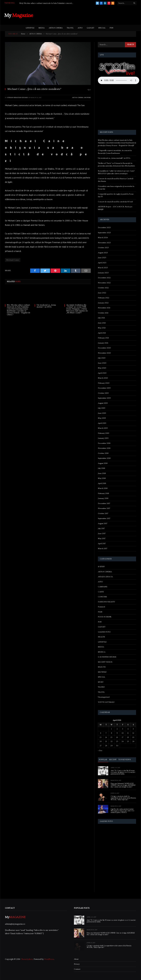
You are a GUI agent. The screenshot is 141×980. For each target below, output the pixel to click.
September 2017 (104, 518)
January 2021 (103, 343)
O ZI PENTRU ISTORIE (107, 657)
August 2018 (103, 463)
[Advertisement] (87, 15)
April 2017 (102, 544)
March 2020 (103, 378)
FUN (111, 28)
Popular (103, 760)
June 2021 (102, 323)
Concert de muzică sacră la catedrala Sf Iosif (115, 202)
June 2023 (102, 258)
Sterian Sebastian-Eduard (17, 97)
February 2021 (103, 338)
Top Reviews (125, 760)
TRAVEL (70, 28)
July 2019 (102, 408)
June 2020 (102, 363)
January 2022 (103, 303)
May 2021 (102, 328)
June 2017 (102, 534)
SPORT (101, 682)
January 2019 (103, 438)
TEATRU (101, 687)
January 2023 (103, 273)
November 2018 (104, 448)
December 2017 (104, 503)
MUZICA (102, 652)
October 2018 (103, 453)
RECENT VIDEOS (105, 662)
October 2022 (103, 288)
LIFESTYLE (30, 28)
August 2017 (103, 524)
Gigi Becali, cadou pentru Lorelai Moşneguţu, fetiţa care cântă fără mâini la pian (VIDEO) (123, 811)
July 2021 (101, 318)
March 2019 (103, 428)
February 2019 (104, 433)
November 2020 (104, 353)
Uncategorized (104, 697)
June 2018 (102, 473)
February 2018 (103, 493)
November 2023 (104, 243)
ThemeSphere (27, 959)
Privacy (77, 964)
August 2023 (103, 253)
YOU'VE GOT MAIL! (106, 702)
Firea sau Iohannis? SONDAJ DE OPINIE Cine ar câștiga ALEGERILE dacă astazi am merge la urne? (123, 785)
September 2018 (104, 458)
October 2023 (103, 248)
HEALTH (101, 637)
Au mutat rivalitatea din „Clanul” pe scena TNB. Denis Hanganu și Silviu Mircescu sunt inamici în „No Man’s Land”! (77, 309)
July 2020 (102, 358)
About (76, 959)
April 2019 (102, 423)
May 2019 (102, 418)
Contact (77, 969)
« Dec (100, 751)
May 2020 (102, 368)
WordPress (49, 959)
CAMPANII (103, 587)
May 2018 (102, 478)
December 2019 (104, 388)
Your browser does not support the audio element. (119, 80)
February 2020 (104, 383)
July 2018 (101, 468)
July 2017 (101, 528)
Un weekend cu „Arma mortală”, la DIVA (46, 306)
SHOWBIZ (87, 97)
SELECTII (102, 667)
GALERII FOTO (104, 632)
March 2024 (103, 238)
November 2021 (104, 308)
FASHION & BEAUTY (106, 602)
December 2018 (104, 443)
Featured (101, 607)
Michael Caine (13, 260)
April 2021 (102, 333)
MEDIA (42, 28)
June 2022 (102, 293)
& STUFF (101, 567)
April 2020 (102, 373)
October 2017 (103, 513)
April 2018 (102, 483)
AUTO (80, 28)
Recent (113, 760)
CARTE (101, 592)
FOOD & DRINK (105, 617)
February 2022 (104, 298)
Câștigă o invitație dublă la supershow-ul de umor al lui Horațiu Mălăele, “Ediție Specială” (123, 798)
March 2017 (103, 549)
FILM (100, 612)
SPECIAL (102, 28)
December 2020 (104, 348)
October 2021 (103, 313)
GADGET (90, 28)
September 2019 (104, 398)
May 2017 (102, 539)
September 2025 (104, 233)
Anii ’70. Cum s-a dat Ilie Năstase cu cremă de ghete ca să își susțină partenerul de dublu (123, 772)
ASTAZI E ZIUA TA (105, 577)
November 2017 (104, 508)
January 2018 (103, 498)
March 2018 (103, 488)
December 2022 (104, 278)
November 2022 (104, 283)
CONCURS (102, 597)
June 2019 (102, 413)
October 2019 (103, 393)
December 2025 (104, 228)
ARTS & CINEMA (56, 28)
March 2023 (103, 268)
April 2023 (102, 263)
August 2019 (103, 403)
